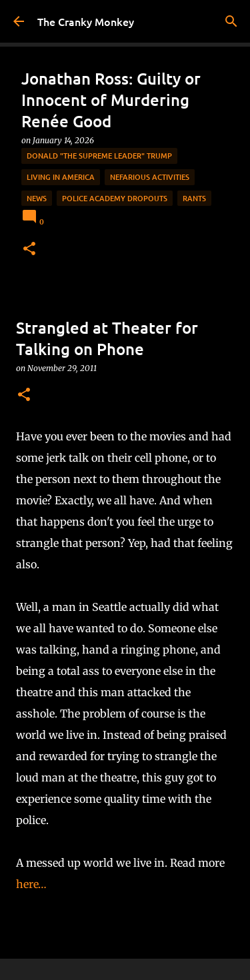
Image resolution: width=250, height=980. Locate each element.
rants (194, 198)
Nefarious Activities (150, 177)
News (37, 198)
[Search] (231, 21)
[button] (29, 249)
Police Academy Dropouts (115, 198)
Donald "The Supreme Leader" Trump (99, 156)
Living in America (61, 177)
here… (31, 884)
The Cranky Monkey (86, 21)
